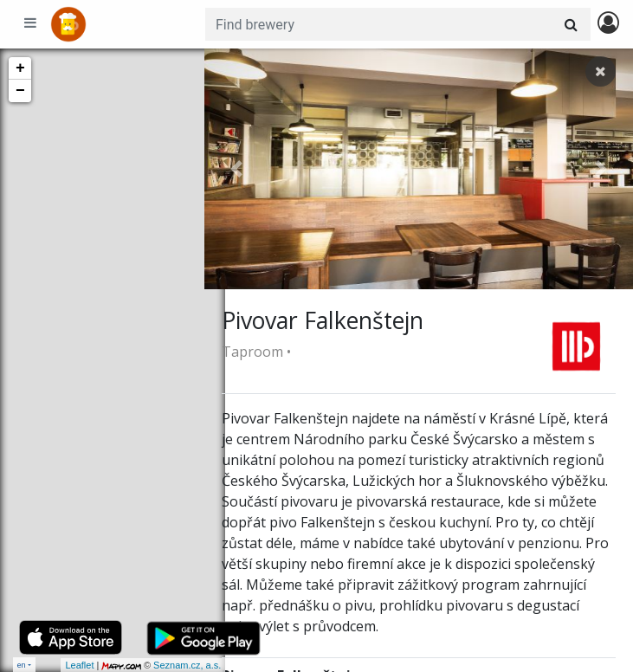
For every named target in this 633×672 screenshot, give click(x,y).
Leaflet (58, 665)
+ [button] (20, 68)
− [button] (20, 91)
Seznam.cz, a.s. (166, 665)
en (22, 665)
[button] (236, 169)
